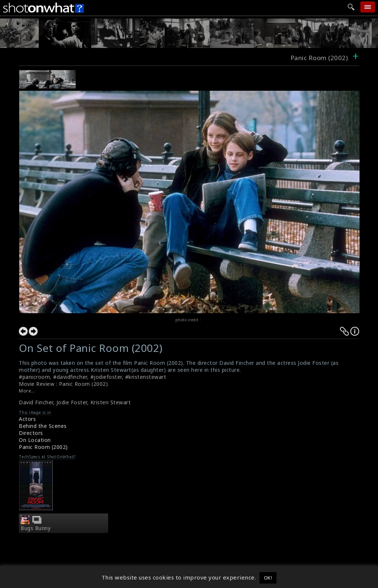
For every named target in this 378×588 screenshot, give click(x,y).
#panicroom (34, 377)
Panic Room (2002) (43, 447)
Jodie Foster (72, 402)
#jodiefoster (106, 377)
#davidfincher (70, 377)
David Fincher (36, 402)
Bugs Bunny (36, 528)
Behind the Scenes (43, 426)
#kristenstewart (146, 377)
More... (27, 391)
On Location (35, 440)
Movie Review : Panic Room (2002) (63, 384)
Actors (27, 419)
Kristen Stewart (111, 402)
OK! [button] (268, 578)
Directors (31, 433)
